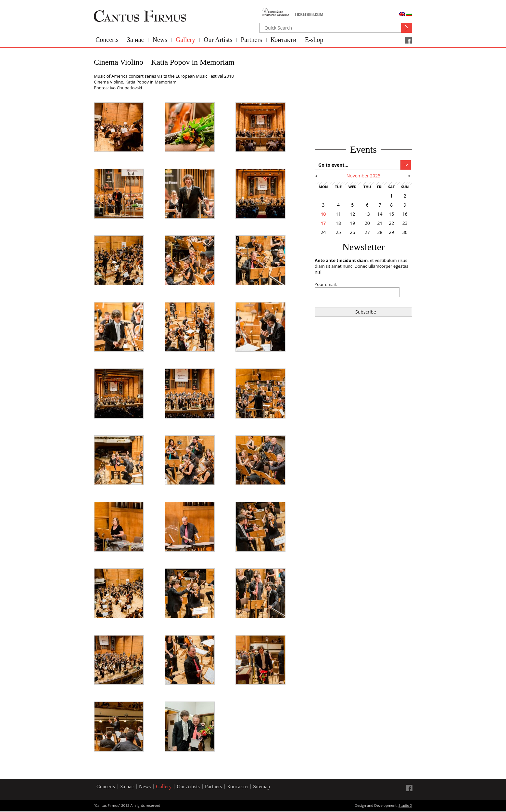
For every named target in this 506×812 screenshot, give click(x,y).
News (160, 40)
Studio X (405, 806)
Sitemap (261, 786)
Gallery (185, 40)
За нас (135, 40)
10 (323, 214)
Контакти (284, 40)
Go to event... (333, 165)
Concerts (107, 40)
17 (323, 223)
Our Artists (218, 40)
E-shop (314, 40)
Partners (251, 40)
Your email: (326, 284)
